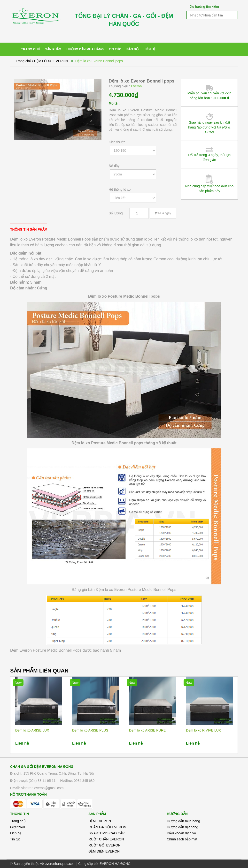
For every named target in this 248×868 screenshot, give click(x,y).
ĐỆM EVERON (100, 821)
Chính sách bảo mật (182, 839)
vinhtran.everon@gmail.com (43, 788)
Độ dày (114, 166)
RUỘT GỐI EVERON (104, 845)
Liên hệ (16, 833)
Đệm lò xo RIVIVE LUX (203, 730)
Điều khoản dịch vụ (182, 833)
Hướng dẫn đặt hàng (183, 827)
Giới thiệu (18, 827)
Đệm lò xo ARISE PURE (147, 730)
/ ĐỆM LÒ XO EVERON (50, 61)
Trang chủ (18, 821)
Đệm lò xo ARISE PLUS (90, 730)
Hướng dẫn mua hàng (183, 821)
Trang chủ (23, 61)
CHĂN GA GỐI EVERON (107, 827)
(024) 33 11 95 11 (42, 781)
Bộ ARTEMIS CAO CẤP (106, 833)
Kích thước (117, 142)
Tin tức (15, 839)
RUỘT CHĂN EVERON (106, 839)
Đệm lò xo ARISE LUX (32, 730)
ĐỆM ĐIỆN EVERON (104, 851)
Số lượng (116, 213)
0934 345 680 (84, 781)
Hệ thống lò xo (120, 189)
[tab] (29, 229)
